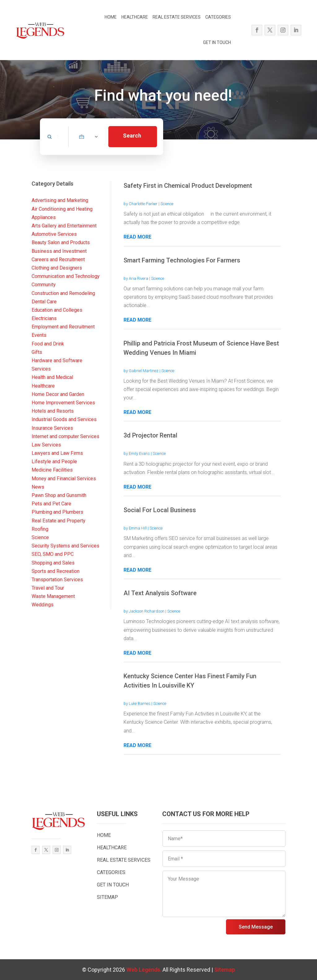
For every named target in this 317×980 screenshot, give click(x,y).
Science (167, 204)
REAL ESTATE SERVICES (177, 17)
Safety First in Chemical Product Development (188, 186)
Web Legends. (144, 970)
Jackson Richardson (147, 611)
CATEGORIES (218, 17)
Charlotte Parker (143, 204)
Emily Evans (139, 453)
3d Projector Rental (150, 435)
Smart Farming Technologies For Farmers (182, 260)
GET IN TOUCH (217, 42)
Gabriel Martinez (144, 371)
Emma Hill (138, 528)
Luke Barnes (140, 703)
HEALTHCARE (135, 17)
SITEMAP (107, 897)
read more (137, 237)
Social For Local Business (160, 510)
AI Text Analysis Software (160, 593)
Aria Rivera (139, 278)
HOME (111, 17)
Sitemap (225, 970)
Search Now (132, 140)
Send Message (256, 927)
